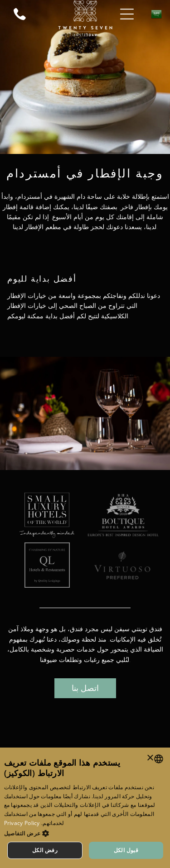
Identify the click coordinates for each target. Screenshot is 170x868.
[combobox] (159, 759)
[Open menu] (127, 14)
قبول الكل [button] (126, 850)
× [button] (151, 758)
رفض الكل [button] (45, 850)
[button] (85, 833)
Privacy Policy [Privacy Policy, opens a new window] (22, 823)
